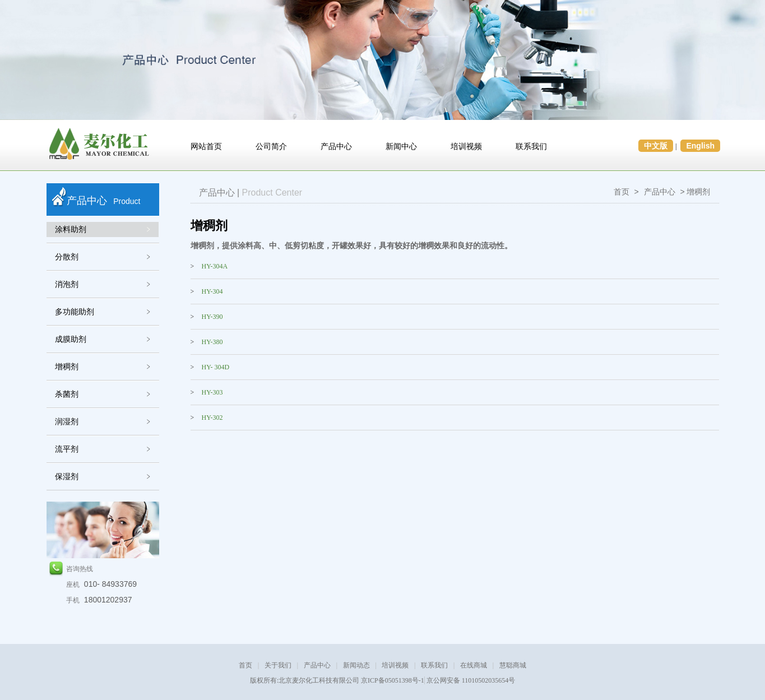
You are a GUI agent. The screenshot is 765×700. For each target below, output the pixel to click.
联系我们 (531, 147)
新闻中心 (401, 147)
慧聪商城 (513, 665)
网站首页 (206, 147)
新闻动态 (356, 665)
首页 (622, 192)
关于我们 (278, 665)
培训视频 (466, 147)
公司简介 (271, 147)
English (700, 146)
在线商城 (474, 665)
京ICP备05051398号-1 (393, 680)
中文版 (656, 146)
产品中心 (336, 147)
